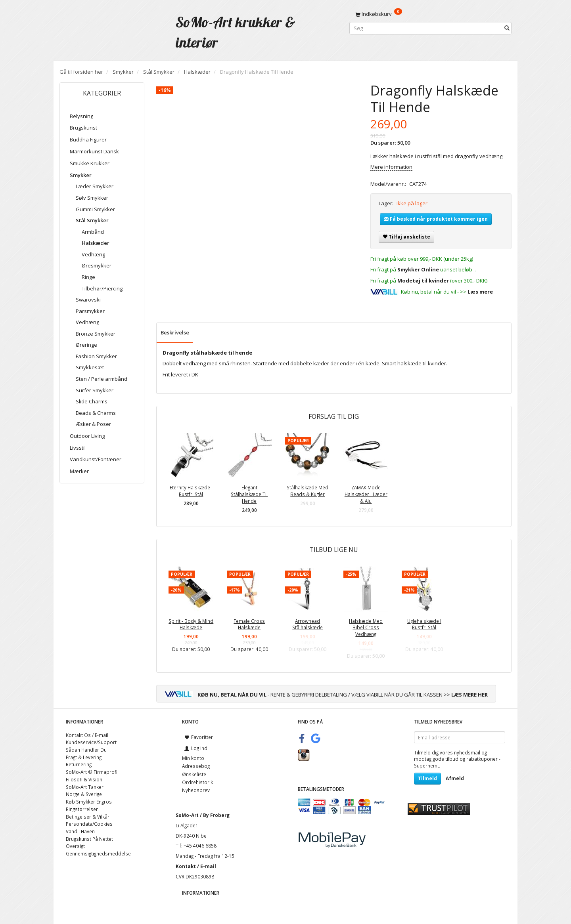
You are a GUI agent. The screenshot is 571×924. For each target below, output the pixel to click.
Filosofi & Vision (84, 779)
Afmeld (455, 778)
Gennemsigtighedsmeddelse (98, 853)
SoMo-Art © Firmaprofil (92, 772)
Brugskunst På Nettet (89, 839)
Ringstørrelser (82, 809)
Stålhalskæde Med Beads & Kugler (308, 491)
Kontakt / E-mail (196, 866)
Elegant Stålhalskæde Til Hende (249, 494)
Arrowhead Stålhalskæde (308, 624)
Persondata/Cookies (89, 824)
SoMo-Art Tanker (85, 787)
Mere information (391, 167)
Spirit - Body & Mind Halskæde (191, 624)
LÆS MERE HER (469, 695)
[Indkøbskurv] (430, 14)
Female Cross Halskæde (249, 624)
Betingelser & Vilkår (88, 817)
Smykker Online (418, 269)
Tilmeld (427, 778)
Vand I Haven (80, 831)
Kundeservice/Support (91, 742)
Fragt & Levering (84, 757)
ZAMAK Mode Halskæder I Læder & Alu (366, 494)
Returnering (79, 764)
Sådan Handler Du (86, 750)
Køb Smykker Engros (89, 802)
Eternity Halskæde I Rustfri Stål (191, 491)
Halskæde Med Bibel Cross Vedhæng (366, 627)
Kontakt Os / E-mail (87, 735)
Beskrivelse (175, 332)
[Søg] (507, 28)
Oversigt (75, 846)
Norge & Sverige (84, 794)
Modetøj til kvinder (423, 281)
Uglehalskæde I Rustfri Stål (424, 624)
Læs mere (480, 292)
